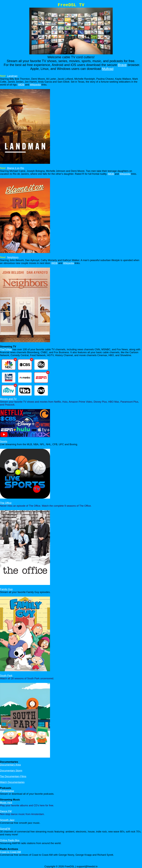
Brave (122, 65)
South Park (6, 676)
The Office (6, 503)
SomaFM (5, 829)
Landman (12, 76)
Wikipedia (35, 85)
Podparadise (7, 791)
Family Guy (6, 589)
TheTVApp (6, 349)
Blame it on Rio (16, 168)
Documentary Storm (11, 771)
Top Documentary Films (13, 776)
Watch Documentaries (12, 782)
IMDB (21, 85)
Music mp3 (6, 803)
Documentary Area (10, 765)
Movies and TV (8, 399)
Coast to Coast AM (10, 852)
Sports (4, 441)
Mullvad (108, 69)
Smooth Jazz (7, 820)
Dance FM (6, 811)
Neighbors (13, 257)
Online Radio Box (10, 840)
